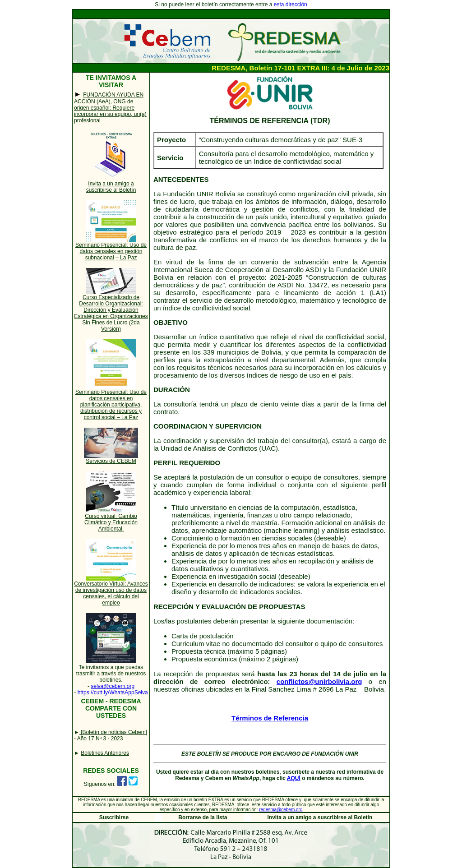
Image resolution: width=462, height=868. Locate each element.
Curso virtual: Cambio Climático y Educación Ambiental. (111, 522)
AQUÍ (294, 778)
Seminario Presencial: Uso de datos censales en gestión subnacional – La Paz (111, 251)
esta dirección (291, 5)
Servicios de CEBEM (111, 461)
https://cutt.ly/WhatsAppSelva (113, 693)
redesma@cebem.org (281, 810)
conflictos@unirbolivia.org (319, 681)
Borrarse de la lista (203, 817)
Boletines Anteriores (105, 753)
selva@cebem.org (113, 686)
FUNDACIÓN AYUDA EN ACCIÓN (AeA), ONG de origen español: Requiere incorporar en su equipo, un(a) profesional (110, 108)
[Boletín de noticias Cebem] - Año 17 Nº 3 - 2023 (111, 735)
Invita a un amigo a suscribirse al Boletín (111, 187)
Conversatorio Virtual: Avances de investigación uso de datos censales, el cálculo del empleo (111, 593)
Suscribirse (114, 817)
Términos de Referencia (270, 718)
